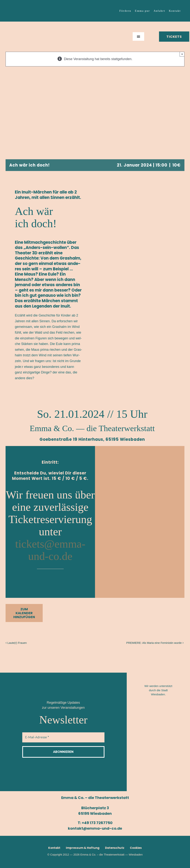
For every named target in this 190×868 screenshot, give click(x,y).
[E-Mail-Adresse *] (63, 737)
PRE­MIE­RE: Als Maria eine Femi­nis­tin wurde (154, 643)
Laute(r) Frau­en (17, 643)
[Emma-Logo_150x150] (19, 24)
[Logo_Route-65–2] (159, 735)
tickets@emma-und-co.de (50, 550)
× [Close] (182, 54)
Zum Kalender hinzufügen (24, 613)
